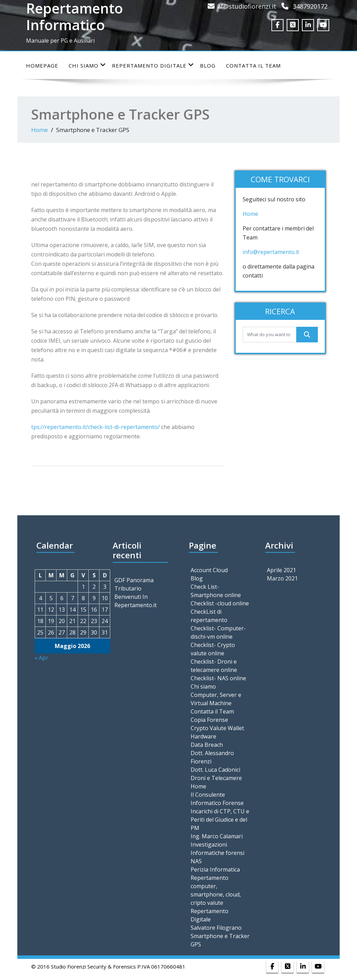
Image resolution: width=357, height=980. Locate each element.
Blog (208, 65)
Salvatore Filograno (216, 928)
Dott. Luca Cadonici (215, 770)
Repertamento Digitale (153, 65)
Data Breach (207, 745)
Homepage (42, 65)
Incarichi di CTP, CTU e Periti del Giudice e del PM (220, 820)
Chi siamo (87, 65)
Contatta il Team (253, 65)
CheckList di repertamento (209, 616)
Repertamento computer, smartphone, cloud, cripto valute (216, 890)
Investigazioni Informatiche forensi (217, 849)
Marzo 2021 (282, 578)
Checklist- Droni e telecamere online (214, 666)
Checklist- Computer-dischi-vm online (218, 632)
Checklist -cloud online (220, 603)
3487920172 (310, 6)
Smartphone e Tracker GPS (220, 940)
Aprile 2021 (281, 570)
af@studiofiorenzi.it (247, 6)
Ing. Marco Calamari (217, 836)
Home (40, 130)
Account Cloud (209, 570)
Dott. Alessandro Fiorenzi (212, 757)
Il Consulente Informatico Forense (217, 799)
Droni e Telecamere (216, 778)
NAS (196, 861)
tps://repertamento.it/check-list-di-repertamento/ (96, 427)
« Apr (41, 658)
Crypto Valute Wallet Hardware (217, 732)
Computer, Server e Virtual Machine (216, 699)
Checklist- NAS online (218, 678)
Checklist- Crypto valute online (213, 649)
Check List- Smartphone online (216, 591)
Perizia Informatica (215, 869)
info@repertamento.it (272, 252)
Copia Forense (209, 720)
